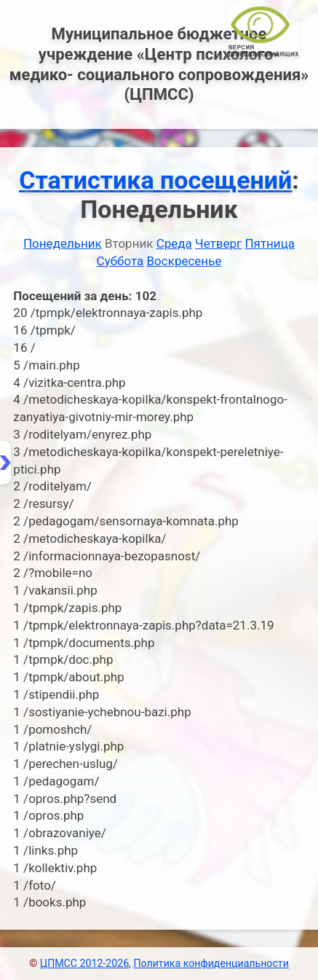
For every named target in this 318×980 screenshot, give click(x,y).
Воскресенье (184, 261)
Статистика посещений (155, 180)
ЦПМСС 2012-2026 (84, 963)
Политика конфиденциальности (211, 963)
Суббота (120, 261)
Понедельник (63, 243)
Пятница (270, 243)
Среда (174, 243)
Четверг (218, 243)
